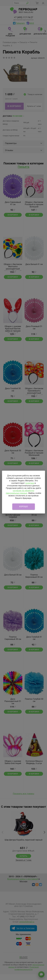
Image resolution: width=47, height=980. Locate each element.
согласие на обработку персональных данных (20, 492)
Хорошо (24, 507)
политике (30, 483)
